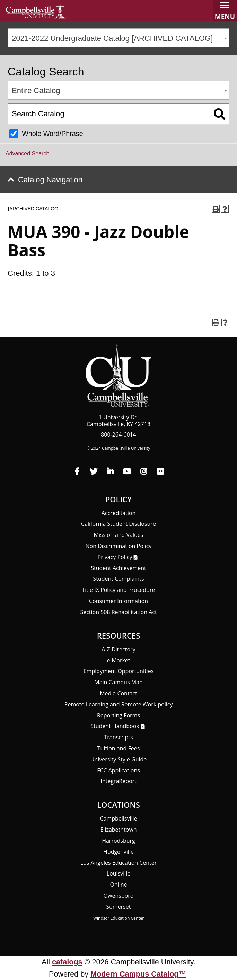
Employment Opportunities (119, 671)
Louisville (119, 873)
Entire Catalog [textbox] (36, 90)
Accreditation (119, 513)
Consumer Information (119, 601)
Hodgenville (119, 852)
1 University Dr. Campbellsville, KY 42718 (119, 421)
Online (118, 885)
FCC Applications (119, 770)
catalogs (67, 962)
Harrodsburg (119, 841)
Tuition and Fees (119, 748)
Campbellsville (118, 818)
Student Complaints (118, 579)
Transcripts (118, 737)
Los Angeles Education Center (119, 863)
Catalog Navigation (50, 180)
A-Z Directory (118, 649)
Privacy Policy (115, 557)
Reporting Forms (119, 715)
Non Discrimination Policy (118, 546)
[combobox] (119, 38)
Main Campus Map (119, 682)
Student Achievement (119, 568)
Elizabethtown (118, 830)
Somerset (118, 907)
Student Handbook (115, 726)
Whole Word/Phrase (52, 134)
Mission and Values (119, 535)
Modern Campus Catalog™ (138, 974)
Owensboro (119, 896)
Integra (119, 781)
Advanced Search (27, 153)
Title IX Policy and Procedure (119, 590)
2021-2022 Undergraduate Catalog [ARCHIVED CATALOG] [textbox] (112, 38)
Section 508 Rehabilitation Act (118, 612)
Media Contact (119, 693)
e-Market (118, 660)
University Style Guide (119, 759)
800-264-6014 (119, 434)
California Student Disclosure (119, 524)
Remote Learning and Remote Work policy (119, 704)
